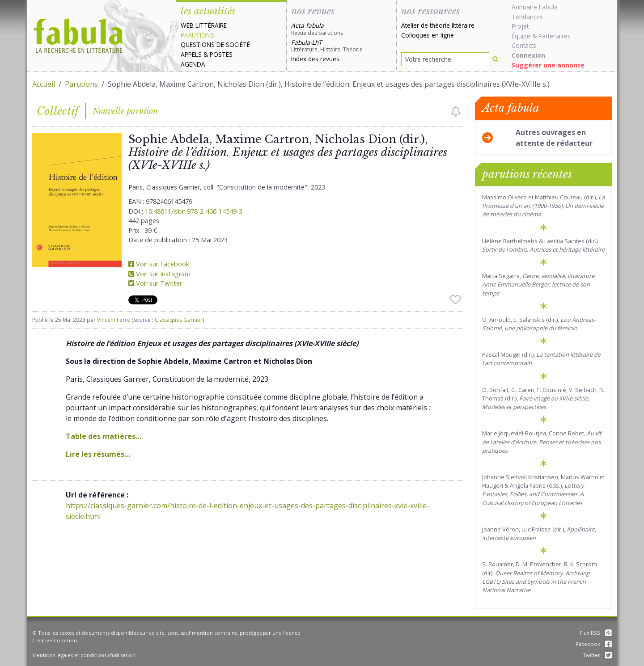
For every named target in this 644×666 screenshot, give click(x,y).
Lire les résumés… (98, 454)
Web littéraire (204, 25)
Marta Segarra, (539, 284)
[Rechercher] (496, 59)
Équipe (521, 36)
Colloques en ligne (428, 35)
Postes (221, 54)
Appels (191, 54)
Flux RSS (596, 633)
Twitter (597, 655)
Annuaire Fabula (535, 7)
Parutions (197, 35)
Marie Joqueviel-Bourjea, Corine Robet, (542, 442)
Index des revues (315, 59)
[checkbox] (456, 111)
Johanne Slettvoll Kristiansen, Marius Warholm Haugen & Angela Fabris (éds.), (543, 490)
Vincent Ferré (114, 320)
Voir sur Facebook (159, 264)
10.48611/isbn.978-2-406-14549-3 (194, 211)
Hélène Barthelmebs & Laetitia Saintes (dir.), (543, 245)
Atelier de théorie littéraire (438, 25)
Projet (520, 26)
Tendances (527, 17)
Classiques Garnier (179, 320)
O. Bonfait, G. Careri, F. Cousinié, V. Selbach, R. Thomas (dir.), (543, 398)
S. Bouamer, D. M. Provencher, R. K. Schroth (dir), (540, 577)
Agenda (193, 64)
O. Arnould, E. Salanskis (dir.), (539, 324)
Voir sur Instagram (159, 274)
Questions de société (215, 44)
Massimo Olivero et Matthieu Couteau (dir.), (543, 206)
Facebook (594, 644)
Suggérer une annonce (548, 65)
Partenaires (555, 36)
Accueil (44, 84)
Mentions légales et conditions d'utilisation (84, 655)
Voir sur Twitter (155, 283)
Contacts (524, 45)
